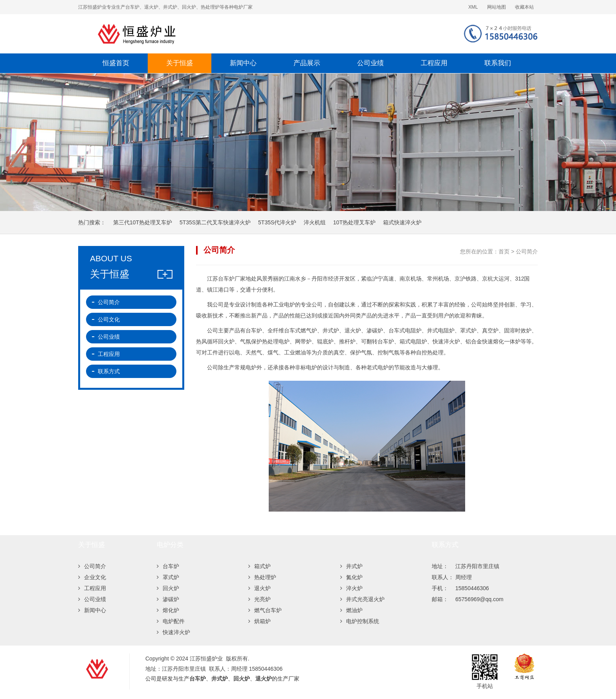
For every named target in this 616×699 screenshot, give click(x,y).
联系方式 (109, 371)
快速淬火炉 (173, 632)
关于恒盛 (180, 63)
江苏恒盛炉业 (216, 34)
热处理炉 (262, 577)
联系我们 (498, 63)
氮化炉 (351, 577)
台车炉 (168, 566)
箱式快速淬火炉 (402, 222)
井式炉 (351, 566)
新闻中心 (243, 63)
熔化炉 (168, 610)
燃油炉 (351, 610)
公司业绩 (370, 63)
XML (473, 7)
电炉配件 (171, 621)
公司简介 (109, 302)
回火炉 (168, 588)
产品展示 (307, 63)
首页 (504, 251)
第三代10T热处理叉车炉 (143, 222)
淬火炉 (351, 588)
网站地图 (497, 7)
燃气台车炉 (265, 610)
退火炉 (259, 588)
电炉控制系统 (360, 621)
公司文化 (109, 319)
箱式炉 (259, 566)
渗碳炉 (168, 599)
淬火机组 (315, 222)
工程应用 (434, 63)
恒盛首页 (116, 63)
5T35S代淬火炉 (277, 222)
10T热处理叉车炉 (354, 222)
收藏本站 (524, 7)
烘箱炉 (259, 621)
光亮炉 (259, 599)
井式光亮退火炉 (362, 599)
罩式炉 (168, 577)
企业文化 (92, 577)
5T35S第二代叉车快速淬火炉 (215, 222)
